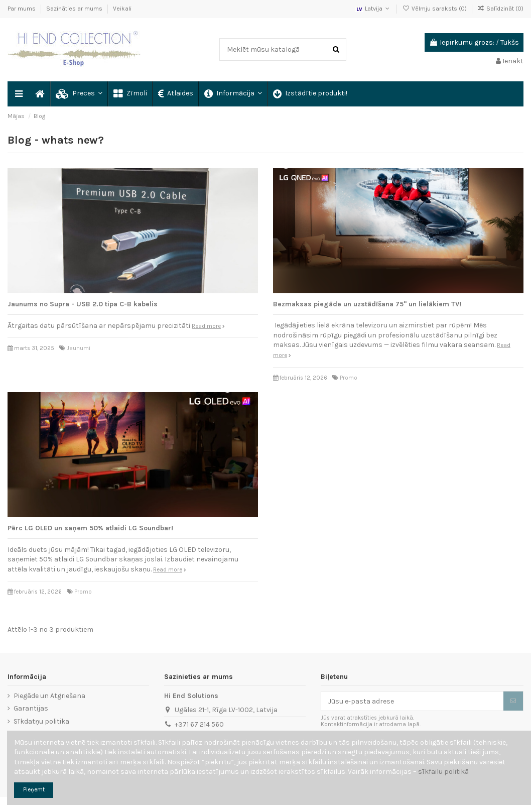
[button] (79, 94)
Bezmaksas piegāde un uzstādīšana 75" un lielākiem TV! (367, 304)
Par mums (22, 9)
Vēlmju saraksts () (435, 9)
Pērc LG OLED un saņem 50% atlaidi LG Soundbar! (90, 528)
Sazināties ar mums (75, 9)
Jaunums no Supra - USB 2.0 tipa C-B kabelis (83, 304)
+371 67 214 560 (199, 724)
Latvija (373, 9)
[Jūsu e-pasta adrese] (412, 701)
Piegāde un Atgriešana (49, 696)
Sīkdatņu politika (41, 721)
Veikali (122, 9)
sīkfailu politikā (443, 772)
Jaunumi (79, 348)
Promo (349, 378)
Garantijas (31, 708)
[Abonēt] (513, 701)
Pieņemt (34, 790)
